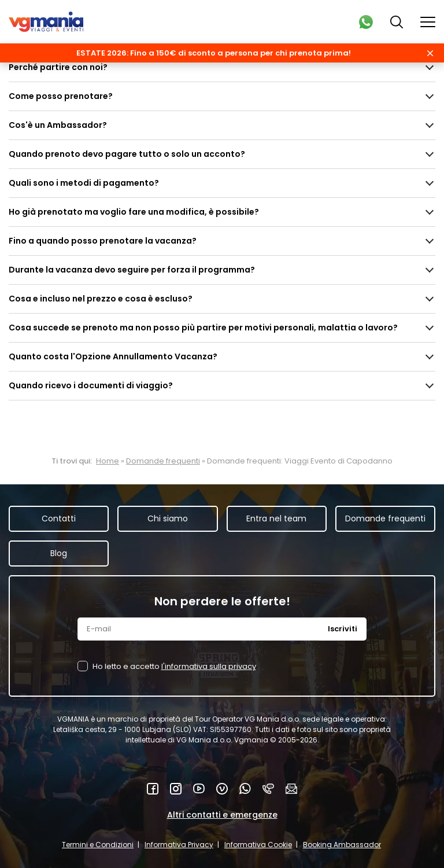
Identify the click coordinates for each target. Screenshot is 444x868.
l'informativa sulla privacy (209, 666)
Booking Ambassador (342, 845)
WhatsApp (245, 789)
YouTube (199, 789)
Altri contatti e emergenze (222, 815)
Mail (291, 789)
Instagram (176, 789)
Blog (59, 553)
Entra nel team (276, 518)
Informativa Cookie (258, 845)
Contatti (59, 518)
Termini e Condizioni (98, 845)
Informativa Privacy (179, 845)
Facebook (153, 789)
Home (108, 461)
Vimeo (222, 789)
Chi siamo (168, 518)
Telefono (268, 789)
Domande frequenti (163, 461)
